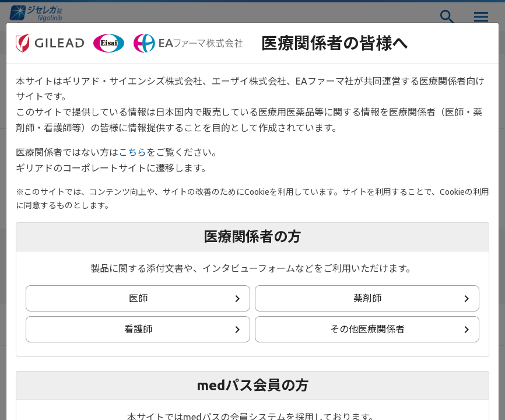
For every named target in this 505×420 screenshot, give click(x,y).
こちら (132, 152)
